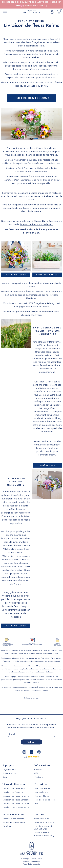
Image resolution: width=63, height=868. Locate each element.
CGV (36, 773)
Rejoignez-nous (10, 773)
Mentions (39, 777)
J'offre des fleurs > (35, 6)
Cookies (38, 770)
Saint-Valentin (41, 792)
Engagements (9, 770)
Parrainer (7, 826)
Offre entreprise (42, 819)
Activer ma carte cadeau (14, 823)
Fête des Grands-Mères (45, 800)
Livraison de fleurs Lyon (14, 792)
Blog (5, 777)
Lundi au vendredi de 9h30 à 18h (43, 828)
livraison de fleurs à (36, 224)
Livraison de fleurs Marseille (16, 796)
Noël (37, 804)
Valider (32, 742)
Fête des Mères (42, 796)
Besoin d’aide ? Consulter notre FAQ (44, 834)
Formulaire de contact (45, 823)
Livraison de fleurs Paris (14, 789)
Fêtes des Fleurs (42, 789)
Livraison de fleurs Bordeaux (16, 800)
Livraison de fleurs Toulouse (16, 804)
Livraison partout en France (16, 807)
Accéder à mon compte (13, 819)
